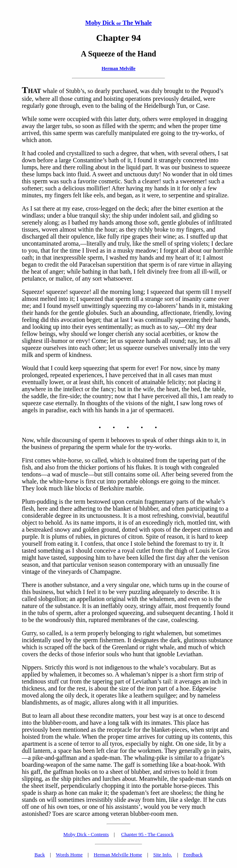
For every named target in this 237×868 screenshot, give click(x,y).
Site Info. (163, 855)
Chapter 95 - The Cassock (147, 834)
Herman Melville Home (118, 855)
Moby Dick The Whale (119, 23)
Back (40, 855)
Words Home (69, 855)
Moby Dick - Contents (86, 834)
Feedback (193, 855)
